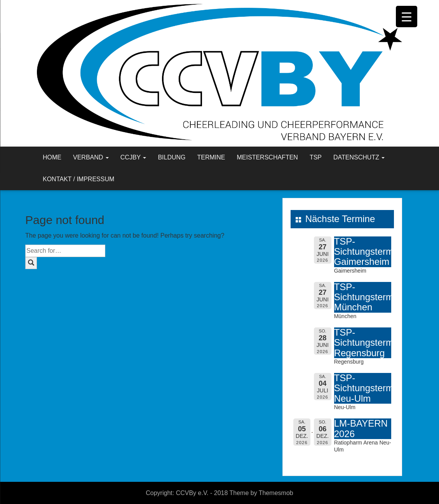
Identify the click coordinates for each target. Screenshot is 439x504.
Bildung (172, 157)
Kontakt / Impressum (78, 179)
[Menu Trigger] (407, 17)
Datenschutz (359, 157)
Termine (211, 157)
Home (52, 157)
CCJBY (133, 157)
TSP (316, 157)
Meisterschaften (267, 157)
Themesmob (276, 493)
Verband (91, 157)
